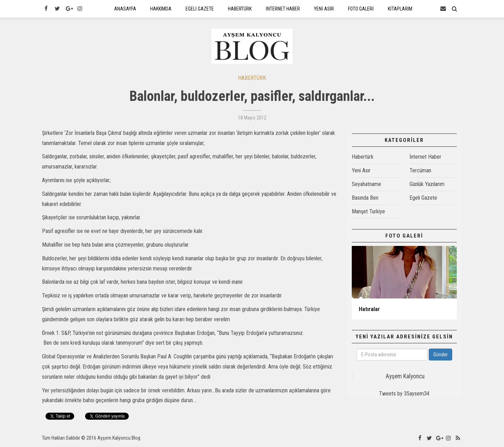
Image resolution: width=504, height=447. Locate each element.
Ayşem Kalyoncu (405, 376)
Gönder (440, 355)
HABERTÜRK (252, 78)
